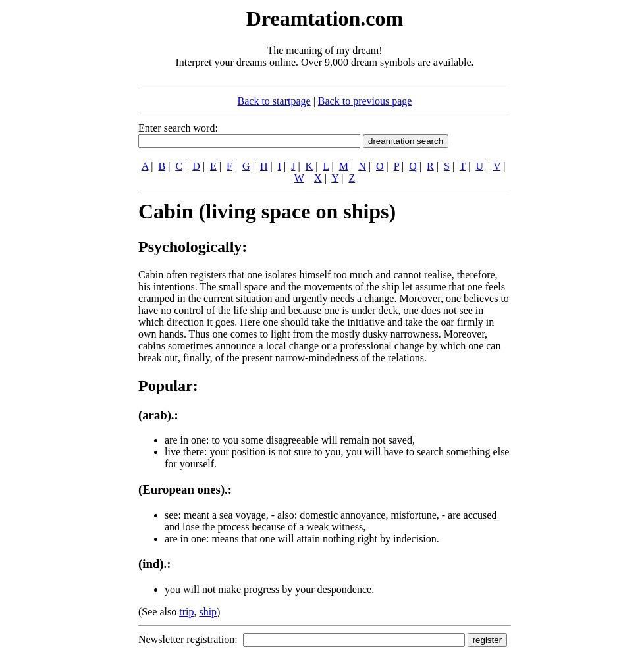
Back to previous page (365, 101)
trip (186, 612)
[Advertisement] (58, 203)
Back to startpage (274, 101)
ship (208, 612)
